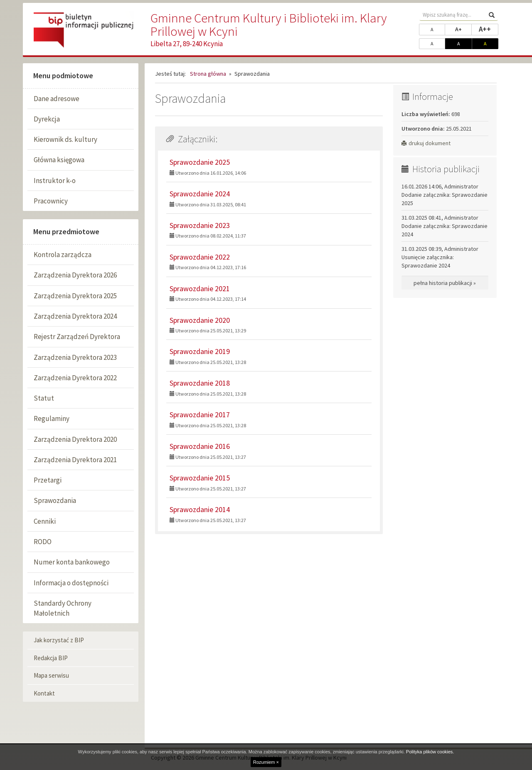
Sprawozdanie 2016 (200, 446)
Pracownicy (51, 201)
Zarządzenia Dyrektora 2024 (75, 316)
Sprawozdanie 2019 (200, 351)
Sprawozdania (55, 500)
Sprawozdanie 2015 (200, 478)
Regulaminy (52, 418)
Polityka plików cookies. (430, 752)
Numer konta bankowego (72, 562)
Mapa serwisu (51, 675)
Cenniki (45, 521)
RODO (43, 542)
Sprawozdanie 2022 (200, 257)
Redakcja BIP (51, 658)
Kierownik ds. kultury (65, 139)
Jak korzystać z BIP (59, 640)
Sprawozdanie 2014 (200, 509)
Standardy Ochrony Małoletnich (63, 608)
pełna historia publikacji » (445, 283)
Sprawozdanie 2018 (200, 383)
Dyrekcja (47, 119)
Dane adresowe (57, 99)
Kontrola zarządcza (63, 255)
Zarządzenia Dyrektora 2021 (75, 460)
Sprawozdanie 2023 (200, 225)
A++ (489, 29)
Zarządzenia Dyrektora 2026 (75, 275)
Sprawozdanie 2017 (200, 415)
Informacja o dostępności (71, 583)
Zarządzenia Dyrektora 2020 (75, 439)
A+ (463, 29)
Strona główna (208, 74)
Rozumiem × (266, 762)
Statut (44, 398)
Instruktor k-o (55, 181)
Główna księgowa (59, 160)
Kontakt (44, 693)
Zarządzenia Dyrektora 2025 (75, 296)
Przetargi (48, 480)
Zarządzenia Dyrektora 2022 (75, 378)
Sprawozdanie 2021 (200, 288)
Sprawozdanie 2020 (200, 320)
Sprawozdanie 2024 (200, 194)
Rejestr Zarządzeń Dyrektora (77, 337)
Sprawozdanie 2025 (200, 162)
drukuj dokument (426, 143)
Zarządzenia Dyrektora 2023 (75, 357)
